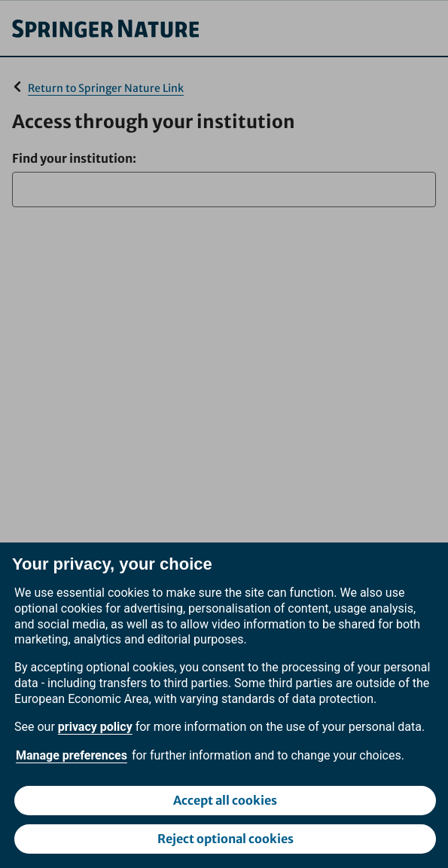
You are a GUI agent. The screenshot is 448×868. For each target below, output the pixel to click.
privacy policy (95, 727)
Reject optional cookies (226, 839)
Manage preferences (72, 755)
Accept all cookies (225, 800)
